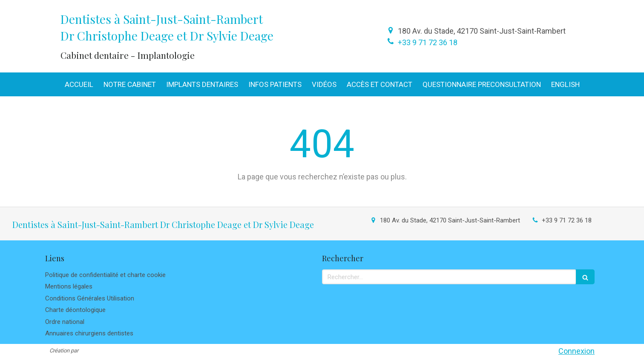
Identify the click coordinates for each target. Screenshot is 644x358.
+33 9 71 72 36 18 (428, 42)
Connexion (576, 351)
